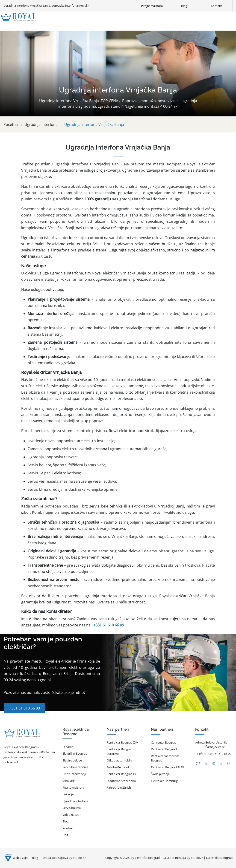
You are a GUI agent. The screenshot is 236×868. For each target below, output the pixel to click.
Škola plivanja (160, 774)
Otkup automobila (119, 760)
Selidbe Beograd (118, 767)
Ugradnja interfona (41, 124)
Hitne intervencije (75, 774)
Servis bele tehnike (75, 767)
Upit (65, 835)
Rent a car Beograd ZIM (123, 742)
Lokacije (68, 794)
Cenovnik (69, 781)
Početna (11, 124)
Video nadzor (72, 815)
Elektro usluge (72, 760)
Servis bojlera (72, 808)
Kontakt (68, 828)
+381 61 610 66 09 (109, 625)
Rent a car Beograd (164, 749)
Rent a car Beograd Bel (122, 774)
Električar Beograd (75, 753)
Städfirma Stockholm (121, 781)
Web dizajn (21, 858)
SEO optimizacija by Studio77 (183, 858)
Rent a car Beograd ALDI (167, 767)
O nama (68, 747)
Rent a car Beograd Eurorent (120, 751)
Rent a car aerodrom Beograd (165, 758)
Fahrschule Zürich (119, 787)
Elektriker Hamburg (164, 781)
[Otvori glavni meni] (233, 17)
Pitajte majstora (73, 787)
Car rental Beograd (164, 742)
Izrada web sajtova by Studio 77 (64, 858)
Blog (65, 821)
